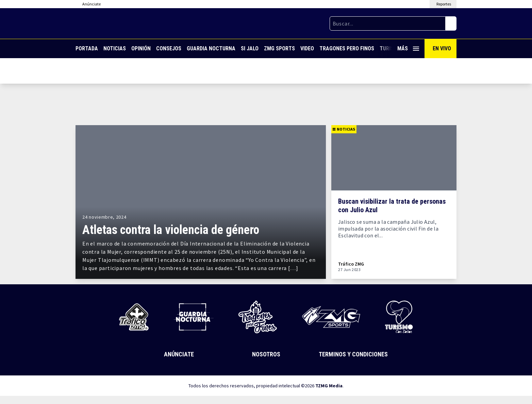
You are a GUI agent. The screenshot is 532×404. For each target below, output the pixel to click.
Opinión (141, 48)
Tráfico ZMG (351, 264)
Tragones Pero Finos (347, 48)
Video (307, 48)
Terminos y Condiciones (353, 354)
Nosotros (266, 354)
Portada (87, 48)
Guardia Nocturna (211, 48)
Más (408, 48)
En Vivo (442, 48)
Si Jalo (250, 48)
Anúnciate (179, 354)
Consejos (169, 48)
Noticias (115, 48)
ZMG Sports (279, 48)
